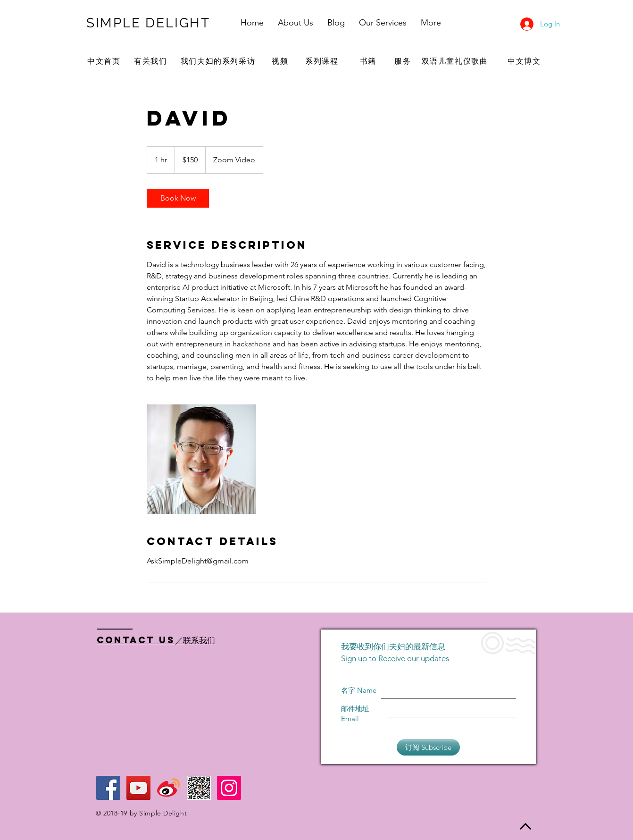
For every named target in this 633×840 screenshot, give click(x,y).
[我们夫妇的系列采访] (219, 61)
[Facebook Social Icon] (108, 788)
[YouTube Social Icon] (138, 788)
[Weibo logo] (169, 788)
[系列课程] (323, 61)
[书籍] (369, 61)
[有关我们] (152, 61)
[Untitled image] (201, 459)
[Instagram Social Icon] (229, 788)
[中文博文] (525, 61)
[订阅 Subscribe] (428, 747)
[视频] (281, 61)
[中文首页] (105, 61)
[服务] (404, 61)
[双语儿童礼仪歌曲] (456, 61)
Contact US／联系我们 (156, 640)
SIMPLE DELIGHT (148, 23)
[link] (178, 198)
